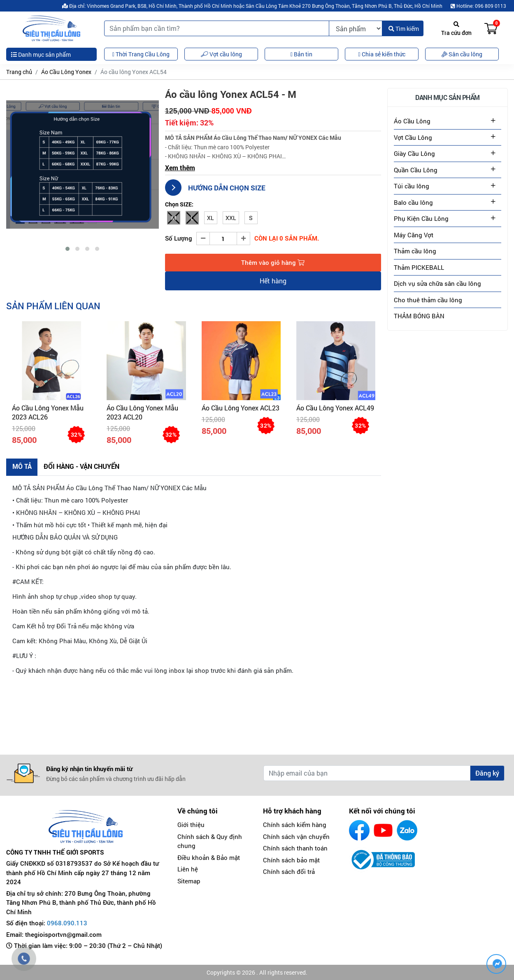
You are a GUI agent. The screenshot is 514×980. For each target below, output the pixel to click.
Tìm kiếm (404, 29)
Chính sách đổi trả (289, 872)
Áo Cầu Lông (412, 121)
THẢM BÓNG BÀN (419, 316)
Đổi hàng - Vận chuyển (82, 466)
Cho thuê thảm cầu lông (428, 300)
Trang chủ (19, 72)
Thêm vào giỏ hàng (273, 262)
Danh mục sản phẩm (41, 54)
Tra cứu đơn (456, 29)
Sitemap (189, 881)
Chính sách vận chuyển (296, 836)
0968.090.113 (67, 923)
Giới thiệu (191, 825)
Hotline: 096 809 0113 (478, 6)
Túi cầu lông (412, 186)
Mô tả (22, 466)
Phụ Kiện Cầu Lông (421, 218)
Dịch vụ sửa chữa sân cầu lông (437, 283)
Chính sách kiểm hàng (295, 825)
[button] (67, 249)
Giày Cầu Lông (414, 153)
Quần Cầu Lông (416, 170)
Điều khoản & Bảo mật (209, 857)
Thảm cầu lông (415, 251)
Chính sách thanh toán (295, 848)
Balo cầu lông (413, 202)
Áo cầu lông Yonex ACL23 (241, 408)
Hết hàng (273, 281)
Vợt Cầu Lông (413, 137)
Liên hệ (188, 869)
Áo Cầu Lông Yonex (66, 72)
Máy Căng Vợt (414, 235)
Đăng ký (487, 773)
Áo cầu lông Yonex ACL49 (335, 408)
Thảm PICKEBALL (419, 267)
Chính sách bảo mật (291, 860)
